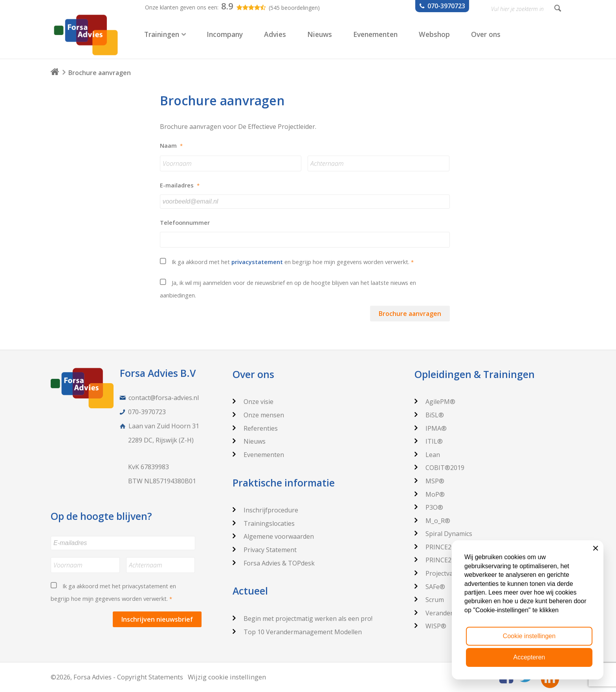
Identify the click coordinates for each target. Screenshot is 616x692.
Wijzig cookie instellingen (227, 677)
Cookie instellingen (529, 636)
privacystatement (257, 262)
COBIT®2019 (439, 468)
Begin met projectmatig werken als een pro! (302, 619)
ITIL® (429, 441)
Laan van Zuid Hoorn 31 (164, 426)
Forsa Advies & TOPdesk (274, 563)
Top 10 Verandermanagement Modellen (297, 632)
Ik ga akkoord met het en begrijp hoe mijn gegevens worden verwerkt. (293, 262)
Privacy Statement (265, 550)
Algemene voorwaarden (273, 536)
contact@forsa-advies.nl (164, 398)
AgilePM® (435, 402)
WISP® (430, 626)
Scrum (429, 600)
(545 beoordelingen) (294, 8)
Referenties (255, 428)
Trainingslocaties (264, 523)
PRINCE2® (436, 547)
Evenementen (258, 455)
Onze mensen (258, 415)
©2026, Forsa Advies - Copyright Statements (117, 677)
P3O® (429, 507)
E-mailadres (180, 185)
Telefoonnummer (185, 223)
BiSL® (429, 415)
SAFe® (430, 587)
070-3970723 (147, 412)
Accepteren (529, 657)
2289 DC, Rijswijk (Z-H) (161, 440)
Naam (171, 146)
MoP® (430, 494)
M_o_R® (432, 521)
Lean (427, 455)
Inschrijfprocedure (265, 510)
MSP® (429, 481)
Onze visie (253, 402)
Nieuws (249, 441)
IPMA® (431, 428)
